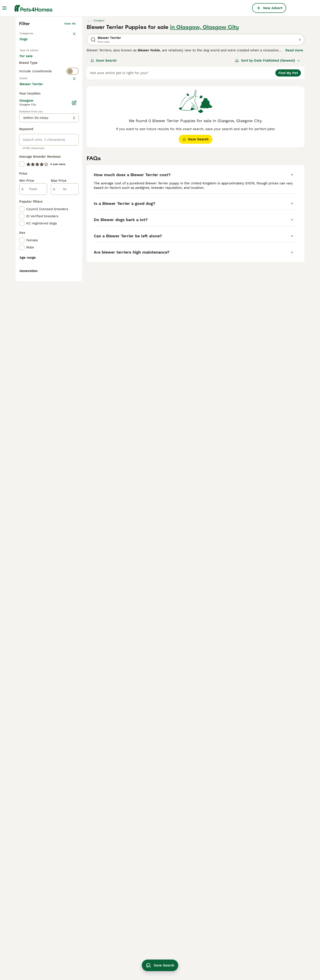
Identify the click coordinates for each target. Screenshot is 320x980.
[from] (33, 371)
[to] (65, 371)
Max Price (59, 363)
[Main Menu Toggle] (4, 8)
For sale (30, 129)
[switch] (49, 157)
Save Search (104, 129)
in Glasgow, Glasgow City (204, 96)
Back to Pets (28, 101)
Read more (294, 119)
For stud (30, 140)
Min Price (27, 363)
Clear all (70, 93)
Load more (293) (37, 266)
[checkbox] (22, 195)
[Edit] (74, 285)
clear (72, 166)
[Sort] (268, 129)
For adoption (56, 129)
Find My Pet (288, 142)
